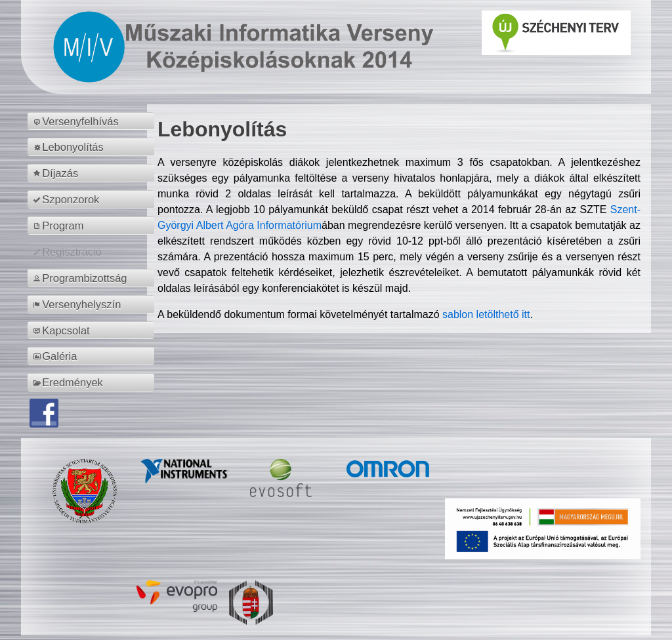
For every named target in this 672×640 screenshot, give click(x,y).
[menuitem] (93, 121)
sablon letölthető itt (486, 314)
